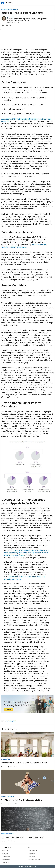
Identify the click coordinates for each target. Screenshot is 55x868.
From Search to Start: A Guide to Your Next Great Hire (24, 763)
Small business (6, 759)
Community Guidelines (34, 860)
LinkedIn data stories (8, 834)
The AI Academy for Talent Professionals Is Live (22, 800)
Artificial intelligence (8, 796)
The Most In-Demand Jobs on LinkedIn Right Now (22, 837)
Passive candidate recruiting (10, 9)
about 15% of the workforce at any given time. (24, 246)
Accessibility (5, 851)
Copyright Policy (6, 857)
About (30, 848)
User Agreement (32, 851)
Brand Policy (31, 857)
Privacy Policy (6, 854)
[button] (3, 26)
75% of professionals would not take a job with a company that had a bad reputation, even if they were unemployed (26, 553)
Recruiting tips (11, 721)
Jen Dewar (10, 17)
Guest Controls (6, 860)
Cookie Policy (32, 854)
